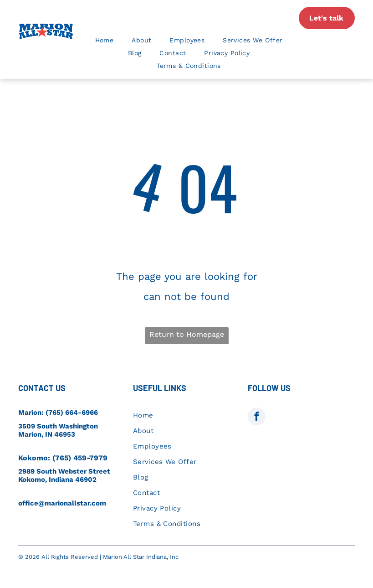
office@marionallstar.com (62, 503)
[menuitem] (105, 40)
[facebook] (257, 418)
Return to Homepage (187, 334)
